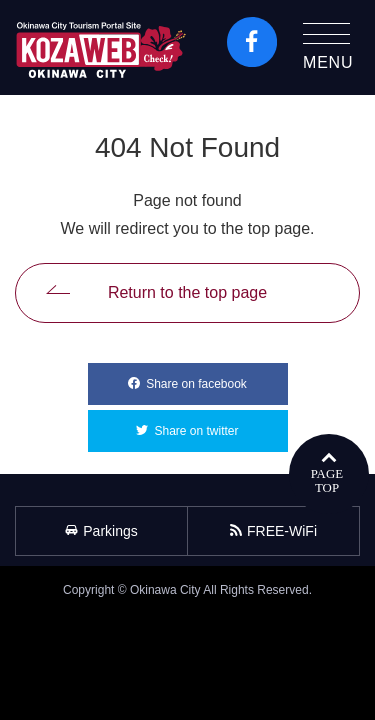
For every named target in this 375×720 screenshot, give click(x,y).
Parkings (101, 531)
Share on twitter (220, 424)
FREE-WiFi (273, 531)
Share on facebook (216, 377)
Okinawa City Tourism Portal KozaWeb (101, 47)
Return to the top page (187, 292)
